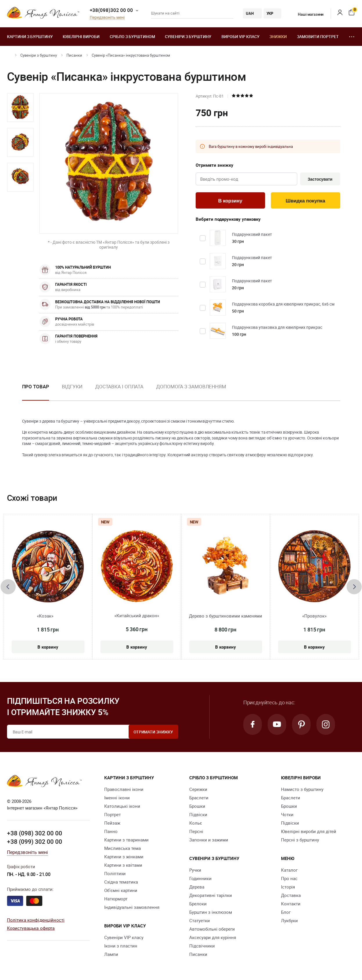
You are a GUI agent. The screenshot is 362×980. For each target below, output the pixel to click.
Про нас (289, 878)
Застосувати (320, 179)
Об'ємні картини (121, 890)
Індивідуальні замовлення (132, 907)
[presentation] (8, 587)
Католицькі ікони (122, 806)
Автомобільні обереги (212, 929)
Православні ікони (124, 789)
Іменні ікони (117, 798)
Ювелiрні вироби (81, 36)
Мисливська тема (123, 848)
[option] (20, 107)
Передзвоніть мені (107, 18)
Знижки (278, 36)
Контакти (291, 904)
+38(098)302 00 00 (111, 10)
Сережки (198, 789)
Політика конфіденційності (36, 920)
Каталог (289, 870)
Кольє (196, 823)
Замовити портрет (318, 36)
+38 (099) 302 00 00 (35, 841)
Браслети (199, 798)
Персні (196, 831)
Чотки (287, 814)
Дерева (197, 887)
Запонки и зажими (209, 840)
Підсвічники (202, 946)
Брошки (197, 806)
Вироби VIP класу (241, 36)
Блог (286, 912)
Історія (288, 887)
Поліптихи (115, 873)
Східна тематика (121, 882)
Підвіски (198, 814)
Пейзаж (112, 823)
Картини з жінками (124, 857)
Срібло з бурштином (132, 36)
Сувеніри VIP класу (124, 937)
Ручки (195, 870)
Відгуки (72, 386)
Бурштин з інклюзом (211, 912)
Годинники (200, 878)
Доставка (291, 895)
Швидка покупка (305, 201)
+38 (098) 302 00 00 (35, 833)
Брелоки (198, 904)
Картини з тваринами (126, 840)
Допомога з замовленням (191, 386)
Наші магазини (307, 14)
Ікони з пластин (121, 946)
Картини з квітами (123, 865)
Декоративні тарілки (211, 895)
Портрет (112, 814)
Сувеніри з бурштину (188, 36)
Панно (111, 831)
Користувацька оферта (31, 928)
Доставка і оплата (119, 386)
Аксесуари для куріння (213, 937)
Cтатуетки (200, 920)
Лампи (111, 954)
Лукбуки (289, 920)
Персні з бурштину (300, 840)
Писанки (74, 55)
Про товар (36, 386)
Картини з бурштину (30, 36)
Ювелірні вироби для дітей (309, 831)
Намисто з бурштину (302, 789)
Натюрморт (116, 899)
